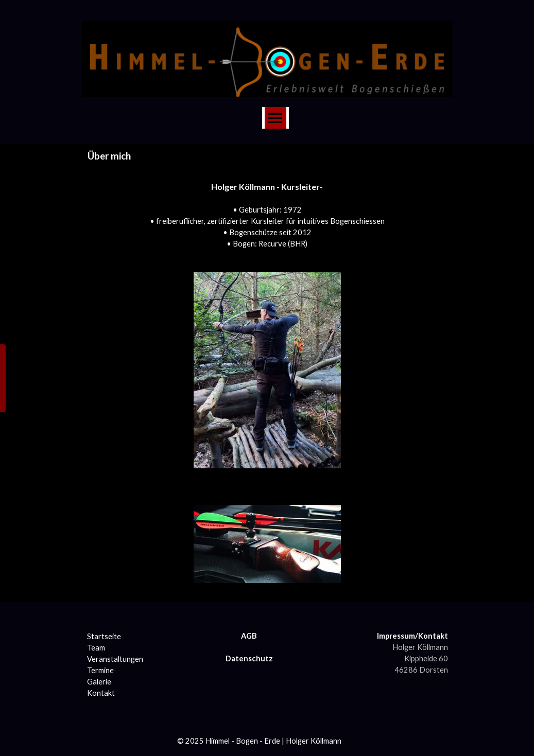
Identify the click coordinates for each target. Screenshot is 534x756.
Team (96, 648)
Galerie (99, 682)
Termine (100, 670)
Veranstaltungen (115, 659)
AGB (249, 636)
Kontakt (101, 693)
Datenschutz (249, 658)
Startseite (104, 636)
